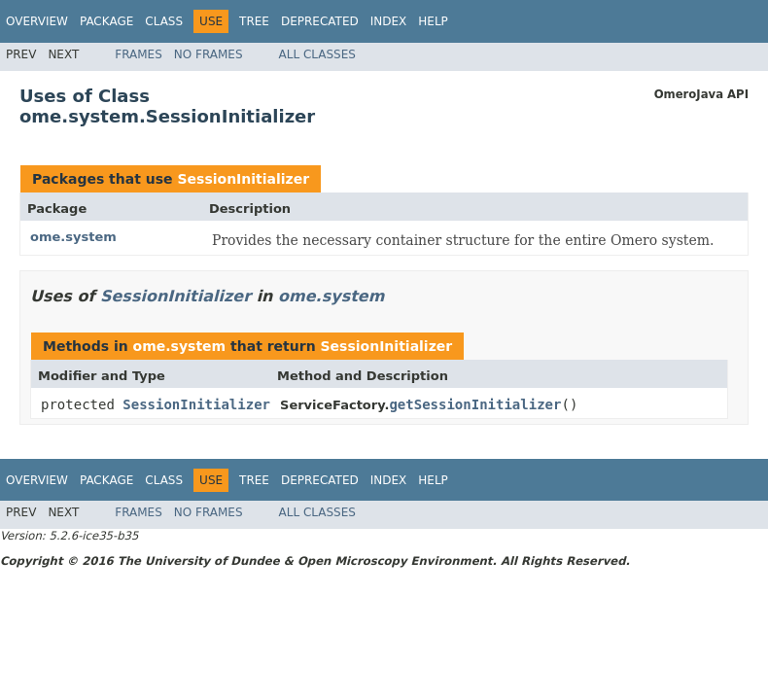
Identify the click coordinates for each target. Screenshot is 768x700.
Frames (139, 54)
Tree (254, 21)
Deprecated (320, 21)
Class (164, 21)
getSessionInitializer (475, 404)
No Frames (209, 54)
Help (433, 21)
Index (389, 21)
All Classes (317, 54)
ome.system (73, 237)
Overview (37, 21)
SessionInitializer (243, 179)
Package (106, 21)
